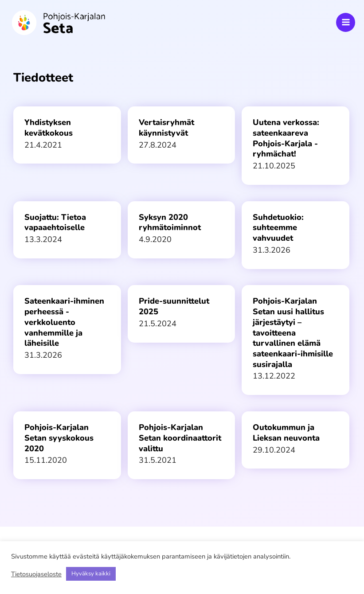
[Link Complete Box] (67, 135)
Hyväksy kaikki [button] (91, 574)
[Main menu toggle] (346, 22)
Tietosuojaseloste (36, 574)
